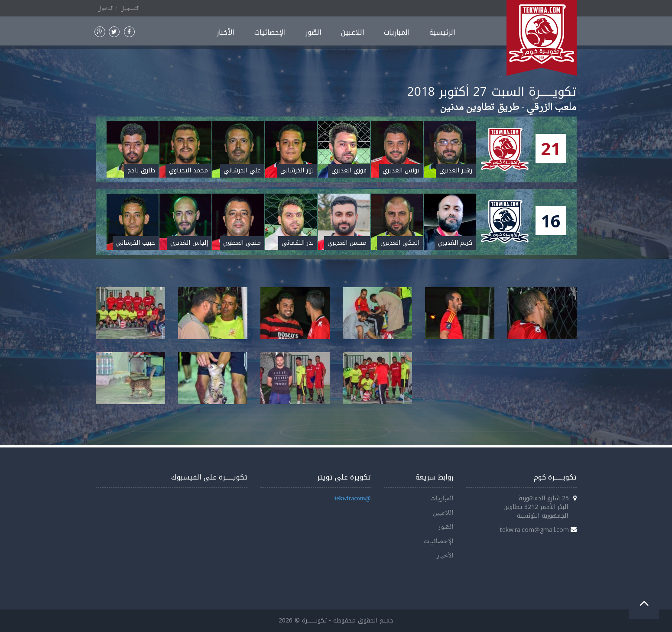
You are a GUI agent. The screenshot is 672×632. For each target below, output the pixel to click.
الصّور (313, 32)
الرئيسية (442, 32)
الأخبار (226, 32)
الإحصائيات (270, 32)
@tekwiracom (353, 499)
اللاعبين (353, 32)
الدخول (106, 9)
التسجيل (130, 9)
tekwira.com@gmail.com (534, 530)
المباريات (397, 32)
